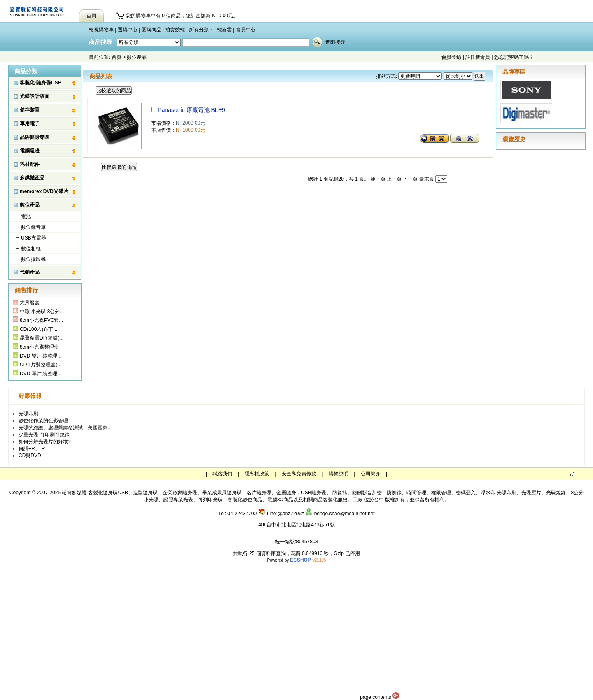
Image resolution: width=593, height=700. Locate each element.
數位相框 (31, 249)
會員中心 (246, 30)
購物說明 (339, 474)
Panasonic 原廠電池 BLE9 (191, 110)
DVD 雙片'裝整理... (41, 356)
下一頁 (410, 179)
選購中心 (128, 30)
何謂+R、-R (32, 449)
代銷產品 (30, 272)
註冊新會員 (478, 57)
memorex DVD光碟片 (44, 191)
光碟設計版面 (35, 96)
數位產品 (137, 57)
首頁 (117, 57)
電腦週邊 (30, 151)
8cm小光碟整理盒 (39, 347)
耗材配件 (30, 164)
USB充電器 (34, 238)
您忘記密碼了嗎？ (514, 57)
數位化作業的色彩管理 (43, 421)
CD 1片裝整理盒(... (41, 365)
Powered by (297, 560)
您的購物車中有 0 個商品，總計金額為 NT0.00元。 (182, 16)
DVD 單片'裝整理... (41, 374)
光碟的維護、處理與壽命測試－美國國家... (65, 428)
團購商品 (152, 30)
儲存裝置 (30, 110)
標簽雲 (224, 30)
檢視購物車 (101, 30)
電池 (26, 216)
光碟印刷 (28, 414)
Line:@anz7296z (281, 514)
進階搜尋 (335, 42)
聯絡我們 (222, 474)
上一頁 (394, 179)
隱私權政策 (257, 474)
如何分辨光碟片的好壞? (45, 442)
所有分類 (199, 30)
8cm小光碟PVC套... (41, 320)
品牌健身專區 (35, 137)
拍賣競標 (175, 30)
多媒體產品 (32, 178)
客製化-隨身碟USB (41, 83)
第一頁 (378, 179)
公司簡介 (371, 474)
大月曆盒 (30, 302)
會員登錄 (451, 57)
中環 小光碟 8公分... (42, 312)
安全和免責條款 (299, 474)
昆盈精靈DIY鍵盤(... (42, 338)
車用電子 (30, 123)
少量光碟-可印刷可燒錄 (44, 435)
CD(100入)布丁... (39, 329)
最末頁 (427, 179)
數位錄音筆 (33, 227)
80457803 (307, 542)
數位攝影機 (33, 259)
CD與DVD (30, 456)
